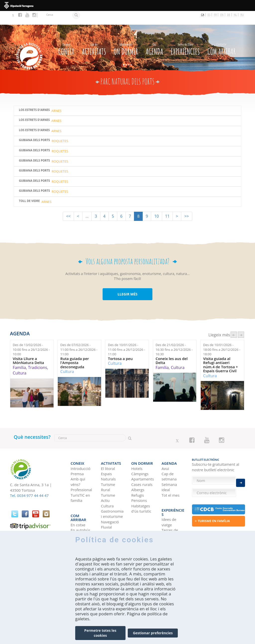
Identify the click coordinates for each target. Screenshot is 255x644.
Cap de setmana (169, 459)
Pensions (139, 483)
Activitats (94, 35)
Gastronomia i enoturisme (112, 496)
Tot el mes (171, 477)
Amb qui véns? (78, 464)
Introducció (81, 451)
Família (19, 354)
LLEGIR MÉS (127, 280)
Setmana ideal (169, 469)
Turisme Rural (108, 469)
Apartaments (143, 461)
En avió (77, 510)
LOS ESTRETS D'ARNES (34, 117)
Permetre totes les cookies (100, 633)
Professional (81, 472)
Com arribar (222, 35)
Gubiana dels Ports (34, 127)
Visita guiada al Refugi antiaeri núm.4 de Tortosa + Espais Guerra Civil (221, 351)
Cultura (20, 360)
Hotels (137, 451)
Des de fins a (31, 336)
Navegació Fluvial (110, 507)
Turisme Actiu (108, 480)
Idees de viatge (169, 496)
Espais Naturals (108, 459)
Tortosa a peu (120, 345)
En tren (77, 515)
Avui (165, 451)
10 (156, 203)
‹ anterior (234, 321)
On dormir (126, 35)
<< (68, 203)
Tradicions (37, 354)
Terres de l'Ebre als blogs (170, 509)
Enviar (241, 479)
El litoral (108, 451)
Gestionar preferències (153, 633)
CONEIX (66, 35)
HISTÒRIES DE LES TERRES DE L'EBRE (171, 528)
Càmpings (140, 456)
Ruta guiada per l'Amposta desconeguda (75, 349)
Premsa (77, 456)
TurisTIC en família (80, 480)
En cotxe (78, 499)
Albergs (138, 472)
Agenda (154, 35)
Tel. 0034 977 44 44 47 (29, 482)
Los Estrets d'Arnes (34, 96)
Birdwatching (112, 515)
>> (187, 203)
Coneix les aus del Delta (172, 347)
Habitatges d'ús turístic (141, 491)
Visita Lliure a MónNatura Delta (28, 347)
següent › (241, 321)
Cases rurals (142, 467)
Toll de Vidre (29, 187)
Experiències (185, 35)
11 (167, 203)
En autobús (81, 504)
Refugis (138, 477)
